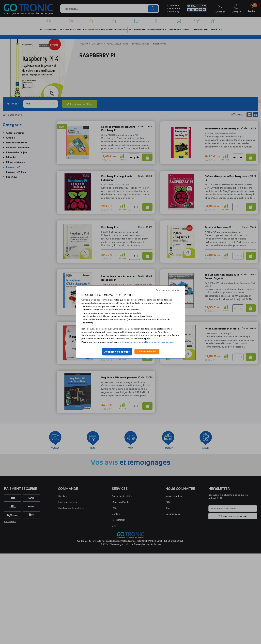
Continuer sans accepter (168, 290)
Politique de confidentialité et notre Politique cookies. (148, 342)
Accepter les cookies (117, 351)
